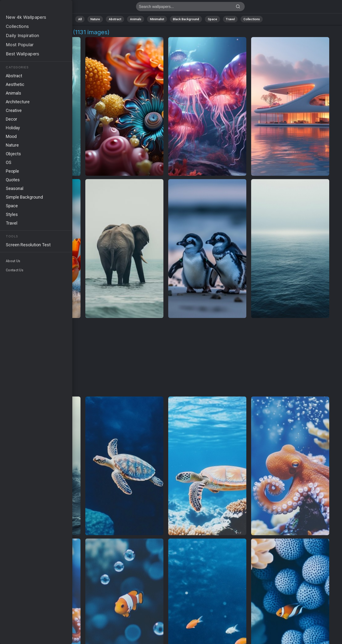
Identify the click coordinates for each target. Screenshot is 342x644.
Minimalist (157, 19)
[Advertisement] (166, 358)
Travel (230, 19)
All (80, 19)
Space (212, 19)
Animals (136, 19)
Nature (95, 19)
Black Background (186, 19)
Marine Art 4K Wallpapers (29, 8)
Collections (252, 19)
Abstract (115, 19)
